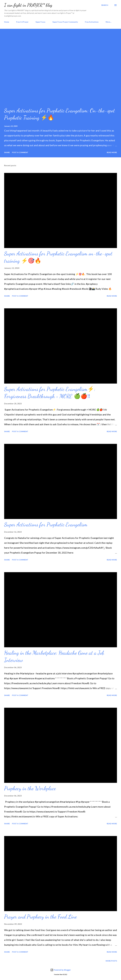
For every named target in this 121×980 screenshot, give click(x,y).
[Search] (105, 5)
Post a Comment (20, 152)
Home (7, 22)
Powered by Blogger (61, 970)
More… (109, 22)
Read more (112, 152)
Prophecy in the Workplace (30, 788)
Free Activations (92, 22)
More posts (111, 961)
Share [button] (7, 152)
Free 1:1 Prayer (22, 22)
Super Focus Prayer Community (65, 22)
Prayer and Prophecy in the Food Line (40, 917)
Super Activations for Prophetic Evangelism (46, 524)
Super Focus (40, 22)
